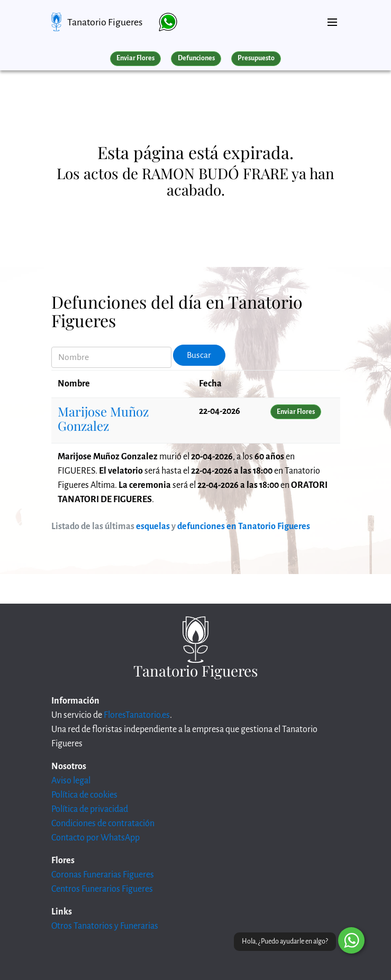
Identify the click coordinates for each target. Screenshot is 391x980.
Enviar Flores (135, 58)
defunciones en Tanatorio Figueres (244, 526)
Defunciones (196, 58)
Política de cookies (84, 795)
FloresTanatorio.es (137, 715)
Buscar (199, 355)
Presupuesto (256, 58)
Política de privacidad (90, 809)
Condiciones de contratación (103, 824)
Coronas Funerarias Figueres (103, 875)
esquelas (153, 526)
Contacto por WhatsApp (96, 838)
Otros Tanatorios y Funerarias (105, 926)
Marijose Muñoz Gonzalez (103, 418)
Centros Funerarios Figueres (102, 889)
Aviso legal (71, 781)
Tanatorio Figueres (105, 22)
